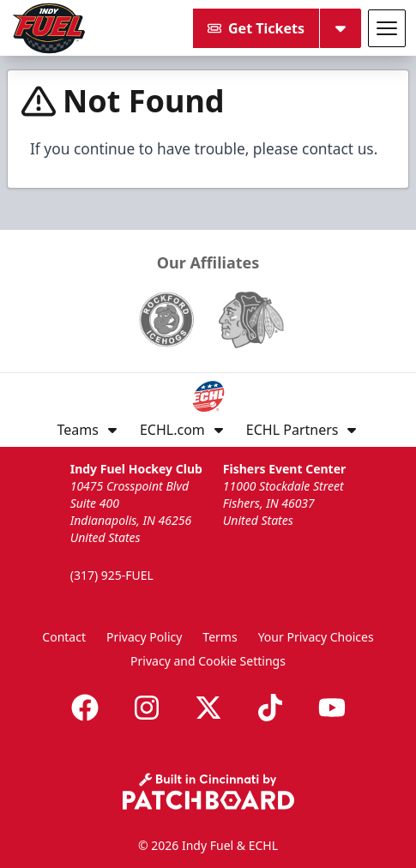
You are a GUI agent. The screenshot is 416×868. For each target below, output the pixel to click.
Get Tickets (256, 28)
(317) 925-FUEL (112, 575)
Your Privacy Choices (316, 637)
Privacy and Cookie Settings (208, 661)
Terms (220, 637)
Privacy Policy (144, 637)
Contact (64, 637)
